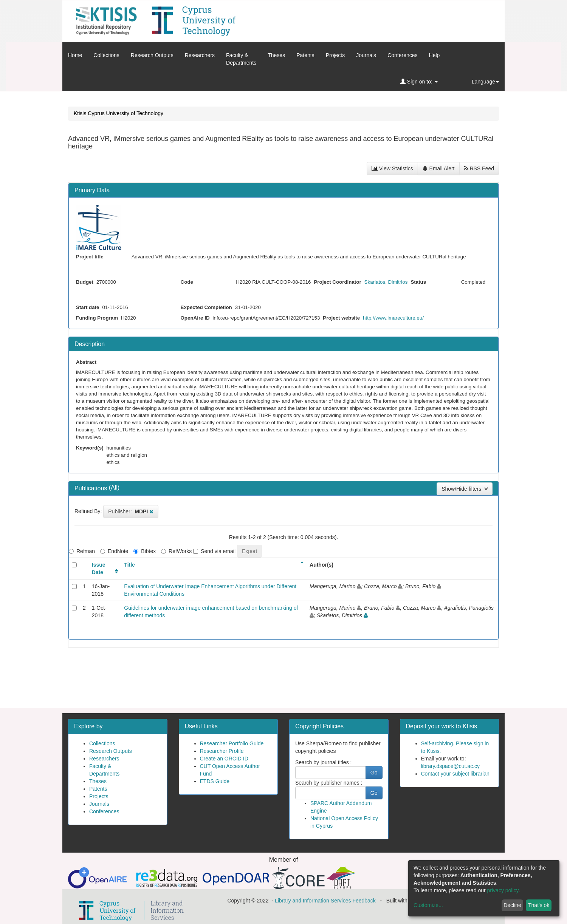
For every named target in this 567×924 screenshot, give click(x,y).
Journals (366, 55)
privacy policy (503, 890)
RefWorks (176, 551)
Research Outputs (152, 55)
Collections (106, 55)
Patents (305, 55)
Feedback (364, 901)
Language (485, 82)
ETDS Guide (215, 781)
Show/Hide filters (465, 489)
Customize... (428, 905)
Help (435, 55)
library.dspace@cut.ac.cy (451, 766)
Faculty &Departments (241, 59)
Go (374, 773)
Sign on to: (419, 82)
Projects (335, 55)
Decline (512, 905)
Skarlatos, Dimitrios (386, 282)
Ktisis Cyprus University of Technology (119, 113)
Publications (92, 488)
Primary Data (92, 190)
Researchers (200, 55)
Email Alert (439, 168)
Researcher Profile (222, 751)
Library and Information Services (313, 901)
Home (75, 55)
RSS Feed (479, 168)
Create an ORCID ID (224, 759)
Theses (276, 55)
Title (129, 565)
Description (90, 344)
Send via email (214, 551)
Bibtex (145, 551)
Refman (82, 551)
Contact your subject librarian (455, 774)
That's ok (539, 905)
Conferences (402, 55)
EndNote (114, 551)
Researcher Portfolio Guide (232, 743)
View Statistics (392, 168)
